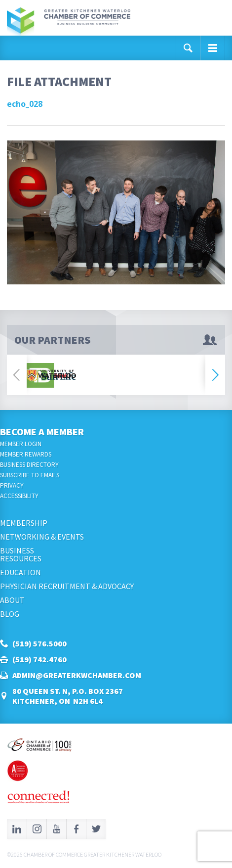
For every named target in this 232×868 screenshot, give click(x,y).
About (12, 600)
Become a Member (42, 432)
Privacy (12, 485)
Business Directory (29, 465)
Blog (10, 614)
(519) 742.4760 (39, 659)
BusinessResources (21, 554)
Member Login (21, 444)
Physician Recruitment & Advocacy (67, 586)
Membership (24, 523)
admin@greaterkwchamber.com (77, 675)
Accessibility (19, 496)
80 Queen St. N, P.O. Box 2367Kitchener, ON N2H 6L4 (68, 696)
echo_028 (25, 104)
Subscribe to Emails (30, 475)
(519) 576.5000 (39, 643)
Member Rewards (26, 454)
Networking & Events (42, 537)
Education (20, 572)
